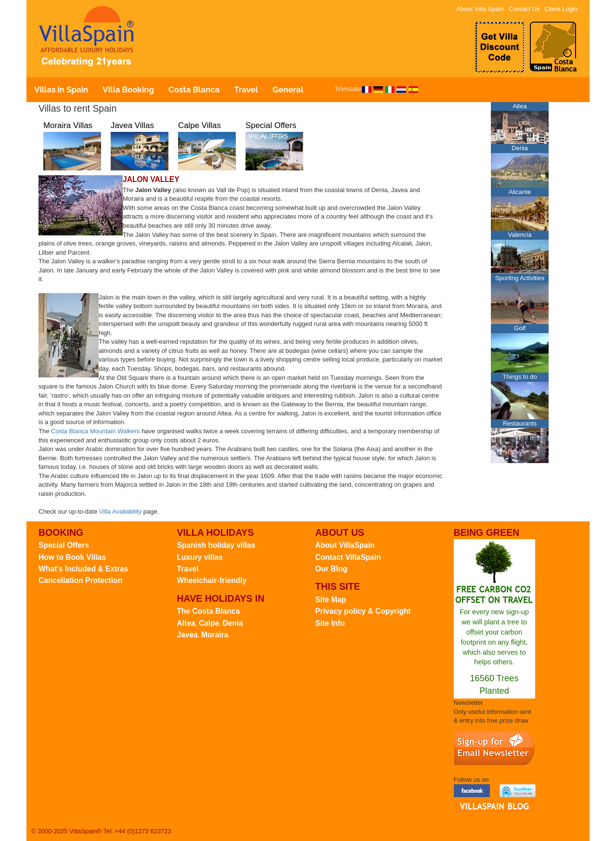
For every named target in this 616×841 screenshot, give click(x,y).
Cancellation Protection (80, 580)
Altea (520, 106)
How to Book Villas (72, 557)
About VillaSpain (345, 545)
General (288, 90)
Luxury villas (200, 557)
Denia (520, 148)
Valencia (520, 235)
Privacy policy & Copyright (363, 611)
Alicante (520, 192)
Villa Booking (128, 90)
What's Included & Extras (83, 569)
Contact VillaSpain (348, 557)
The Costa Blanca (209, 611)
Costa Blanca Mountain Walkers (96, 431)
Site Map (331, 600)
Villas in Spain (61, 90)
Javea (187, 635)
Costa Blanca (194, 90)
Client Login (561, 9)
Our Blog (331, 569)
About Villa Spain (480, 9)
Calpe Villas (199, 125)
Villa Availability (120, 511)
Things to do (520, 377)
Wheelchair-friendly (212, 580)
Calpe (209, 623)
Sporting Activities (520, 278)
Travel (246, 90)
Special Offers (271, 125)
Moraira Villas (68, 125)
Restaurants (520, 423)
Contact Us (524, 9)
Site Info (330, 623)
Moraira (215, 635)
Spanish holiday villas (216, 545)
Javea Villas (132, 125)
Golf (520, 328)
